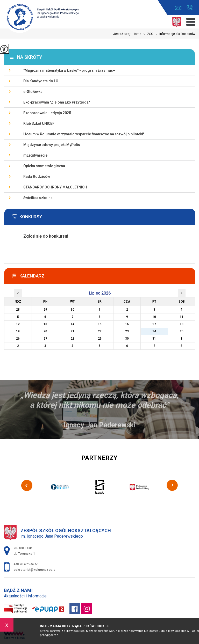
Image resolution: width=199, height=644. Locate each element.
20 (45, 331)
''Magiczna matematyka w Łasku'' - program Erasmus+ (69, 70)
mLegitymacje (35, 155)
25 (182, 331)
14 (73, 324)
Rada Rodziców (37, 177)
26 (18, 339)
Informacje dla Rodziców (174, 34)
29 (100, 339)
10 (154, 317)
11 (182, 317)
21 (73, 331)
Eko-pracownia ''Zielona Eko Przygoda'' (57, 102)
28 (73, 339)
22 (100, 331)
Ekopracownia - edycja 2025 (47, 113)
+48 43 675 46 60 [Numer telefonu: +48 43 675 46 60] (26, 564)
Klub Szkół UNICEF (39, 123)
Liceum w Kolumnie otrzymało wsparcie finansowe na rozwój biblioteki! (84, 134)
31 (154, 339)
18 (182, 324)
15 (100, 324)
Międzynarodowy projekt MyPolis (52, 145)
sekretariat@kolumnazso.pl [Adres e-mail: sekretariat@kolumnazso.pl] (35, 570)
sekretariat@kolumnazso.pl (178, 8)
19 (18, 331)
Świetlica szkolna (38, 198)
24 (154, 331)
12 (18, 324)
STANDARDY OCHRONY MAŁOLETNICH (55, 187)
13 (45, 324)
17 (154, 324)
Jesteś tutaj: (123, 34)
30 (127, 339)
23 (127, 331)
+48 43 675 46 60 (190, 8)
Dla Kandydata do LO (41, 81)
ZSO (147, 34)
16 (127, 324)
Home (137, 34)
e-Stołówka (33, 92)
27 (45, 339)
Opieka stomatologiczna (44, 166)
